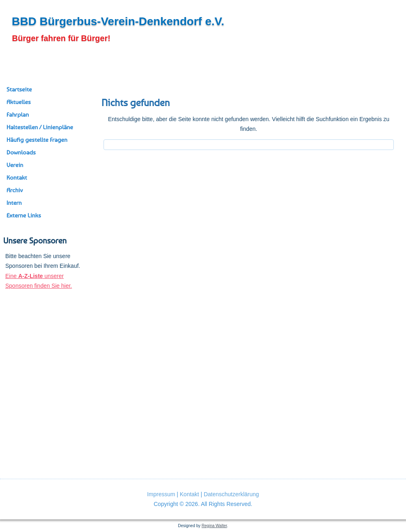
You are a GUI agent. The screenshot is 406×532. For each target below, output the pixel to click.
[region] (46, 337)
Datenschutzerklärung (231, 494)
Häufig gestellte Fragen (37, 140)
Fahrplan (18, 115)
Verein (15, 165)
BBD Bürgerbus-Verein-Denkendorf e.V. (118, 21)
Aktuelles (19, 102)
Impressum (161, 494)
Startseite (19, 89)
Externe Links (24, 215)
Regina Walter (214, 526)
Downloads (21, 152)
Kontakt (17, 178)
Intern (14, 203)
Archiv (15, 190)
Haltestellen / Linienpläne (40, 127)
